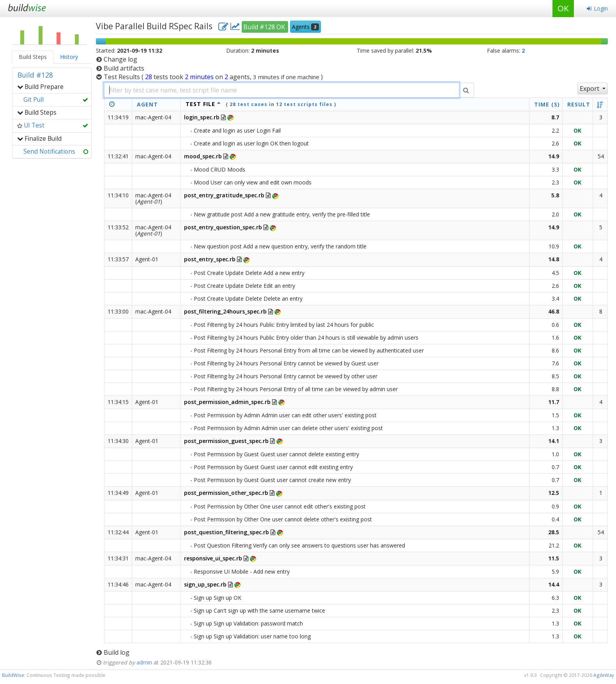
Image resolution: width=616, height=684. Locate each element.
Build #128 (35, 75)
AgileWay (604, 675)
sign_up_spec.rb (205, 584)
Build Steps (33, 57)
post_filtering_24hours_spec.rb (225, 311)
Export (590, 89)
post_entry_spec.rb (210, 259)
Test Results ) (213, 77)
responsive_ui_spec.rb (213, 558)
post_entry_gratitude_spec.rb (224, 195)
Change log (120, 59)
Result (579, 104)
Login (597, 8)
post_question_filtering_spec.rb (227, 532)
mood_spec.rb (203, 156)
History (69, 57)
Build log (117, 652)
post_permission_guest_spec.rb (226, 441)
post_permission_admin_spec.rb (227, 402)
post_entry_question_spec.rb (223, 227)
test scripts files (308, 104)
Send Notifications (49, 152)
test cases (252, 104)
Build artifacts (124, 68)
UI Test (34, 125)
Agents (305, 27)
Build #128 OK (265, 27)
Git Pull (34, 100)
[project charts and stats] (235, 26)
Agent (147, 104)
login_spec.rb (202, 117)
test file (200, 104)
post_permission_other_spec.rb (226, 493)
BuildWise (13, 675)
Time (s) (547, 104)
